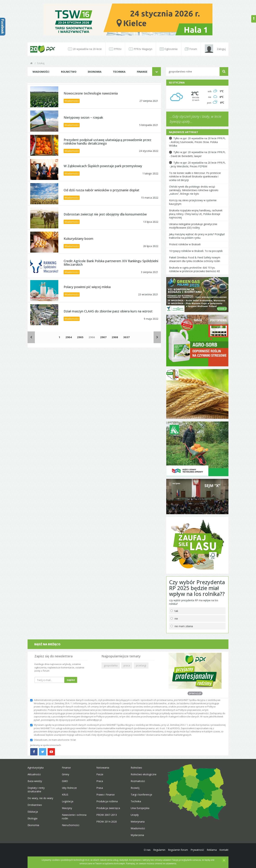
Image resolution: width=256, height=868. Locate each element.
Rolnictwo (69, 72)
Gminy (66, 774)
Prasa (100, 788)
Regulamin (159, 850)
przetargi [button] (141, 665)
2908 (115, 337)
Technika (119, 72)
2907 (103, 337)
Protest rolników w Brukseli (185, 244)
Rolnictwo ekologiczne (144, 774)
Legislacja (68, 801)
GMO (65, 781)
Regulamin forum (178, 850)
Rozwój (135, 788)
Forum (191, 49)
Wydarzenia (137, 835)
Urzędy (135, 815)
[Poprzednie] (31, 337)
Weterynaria (138, 822)
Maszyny (67, 808)
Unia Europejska (140, 808)
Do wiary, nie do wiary (40, 798)
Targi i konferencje (141, 795)
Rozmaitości (138, 781)
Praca (100, 781)
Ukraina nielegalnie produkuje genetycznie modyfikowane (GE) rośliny (193, 226)
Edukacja (33, 812)
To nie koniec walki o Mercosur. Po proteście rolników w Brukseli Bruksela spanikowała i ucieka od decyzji (195, 176)
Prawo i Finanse (106, 795)
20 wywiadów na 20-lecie (85, 49)
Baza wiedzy (35, 781)
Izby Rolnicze (69, 788)
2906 (92, 337)
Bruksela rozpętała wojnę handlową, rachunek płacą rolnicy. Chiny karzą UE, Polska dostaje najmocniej (196, 214)
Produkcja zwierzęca (108, 808)
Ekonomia (95, 72)
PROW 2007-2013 (107, 815)
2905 (80, 337)
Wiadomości (41, 72)
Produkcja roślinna (107, 801)
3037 (126, 337)
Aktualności (34, 774)
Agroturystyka (36, 768)
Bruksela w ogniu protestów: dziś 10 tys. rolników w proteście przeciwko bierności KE (194, 269)
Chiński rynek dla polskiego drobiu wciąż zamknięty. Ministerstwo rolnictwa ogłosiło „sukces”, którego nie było (194, 190)
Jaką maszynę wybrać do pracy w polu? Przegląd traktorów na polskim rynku (197, 236)
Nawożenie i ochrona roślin (74, 817)
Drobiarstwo (35, 805)
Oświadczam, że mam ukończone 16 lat (53, 740)
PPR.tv (115, 49)
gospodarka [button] (111, 665)
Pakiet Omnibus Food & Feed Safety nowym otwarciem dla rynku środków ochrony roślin (195, 259)
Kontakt (224, 850)
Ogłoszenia (169, 49)
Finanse (142, 72)
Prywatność (197, 850)
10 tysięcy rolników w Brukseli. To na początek (196, 251)
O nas (147, 850)
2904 (69, 337)
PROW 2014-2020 (107, 822)
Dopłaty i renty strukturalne (36, 790)
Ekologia (32, 818)
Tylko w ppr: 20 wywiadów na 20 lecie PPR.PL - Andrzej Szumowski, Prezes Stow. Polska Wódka (197, 142)
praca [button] (127, 665)
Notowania (103, 768)
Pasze (100, 774)
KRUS (65, 795)
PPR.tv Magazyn (141, 49)
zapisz (71, 680)
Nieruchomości (71, 825)
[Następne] (157, 337)
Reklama (212, 850)
